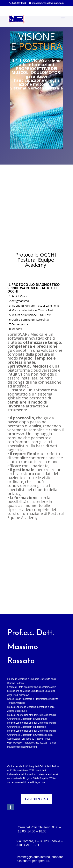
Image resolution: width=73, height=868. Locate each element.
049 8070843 (36, 782)
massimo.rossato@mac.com (22, 730)
